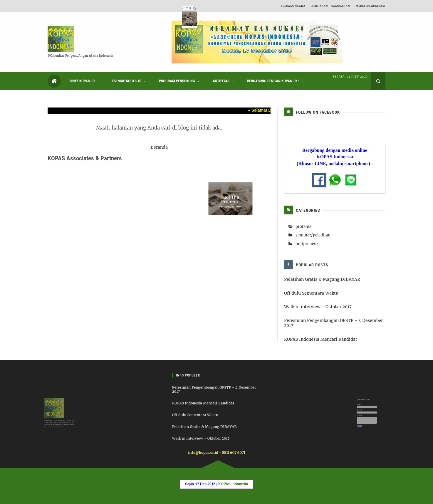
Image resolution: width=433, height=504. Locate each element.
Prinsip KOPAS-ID (127, 81)
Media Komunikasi (371, 6)
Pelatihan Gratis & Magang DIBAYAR (322, 279)
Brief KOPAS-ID (82, 81)
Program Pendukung (177, 81)
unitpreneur (307, 244)
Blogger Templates (187, 498)
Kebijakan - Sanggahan (331, 6)
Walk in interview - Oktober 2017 (318, 307)
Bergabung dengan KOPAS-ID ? (273, 81)
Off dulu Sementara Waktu (311, 293)
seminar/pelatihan (313, 235)
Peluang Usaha (293, 6)
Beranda (159, 147)
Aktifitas (221, 81)
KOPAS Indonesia (233, 491)
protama (303, 227)
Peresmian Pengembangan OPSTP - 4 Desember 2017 (333, 323)
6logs (233, 498)
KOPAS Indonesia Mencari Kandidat (321, 339)
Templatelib (252, 498)
